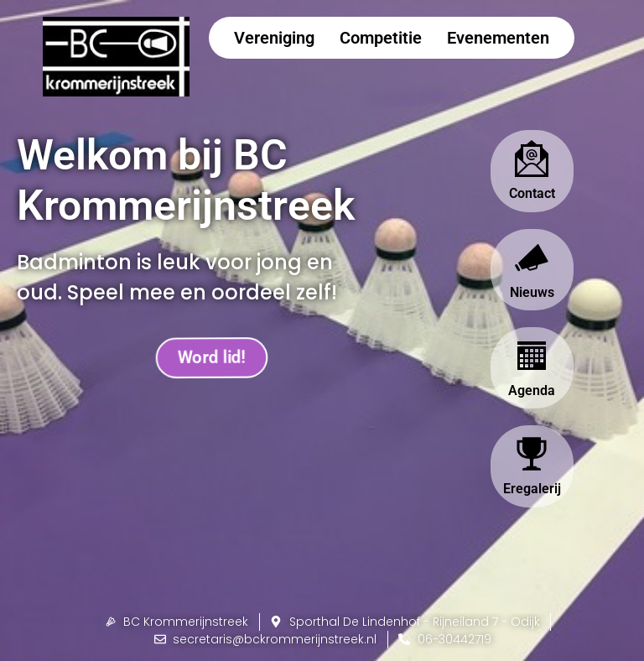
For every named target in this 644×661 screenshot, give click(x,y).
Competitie (381, 38)
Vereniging (274, 38)
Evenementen (498, 38)
